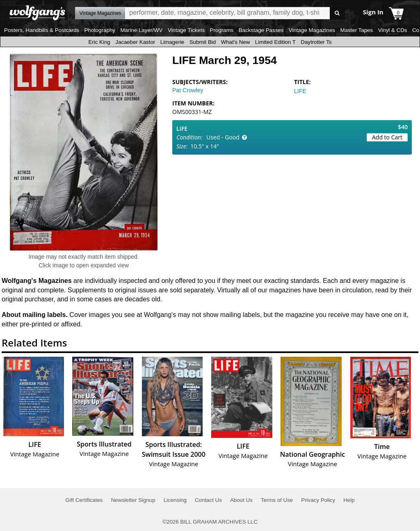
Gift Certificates (84, 500)
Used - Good (223, 137)
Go (337, 13)
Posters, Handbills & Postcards (42, 30)
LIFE (300, 91)
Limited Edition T (275, 42)
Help (349, 500)
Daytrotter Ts (316, 42)
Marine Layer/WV (141, 30)
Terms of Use (277, 500)
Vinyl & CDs (393, 30)
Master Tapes (356, 30)
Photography (100, 30)
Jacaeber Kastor (135, 42)
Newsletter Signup (133, 500)
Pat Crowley (188, 90)
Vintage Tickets (186, 30)
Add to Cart (387, 137)
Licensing (175, 500)
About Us (241, 500)
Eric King (99, 42)
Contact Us (208, 500)
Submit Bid (203, 42)
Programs (222, 30)
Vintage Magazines (312, 30)
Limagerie (172, 42)
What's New (236, 42)
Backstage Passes (261, 30)
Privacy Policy (318, 500)
